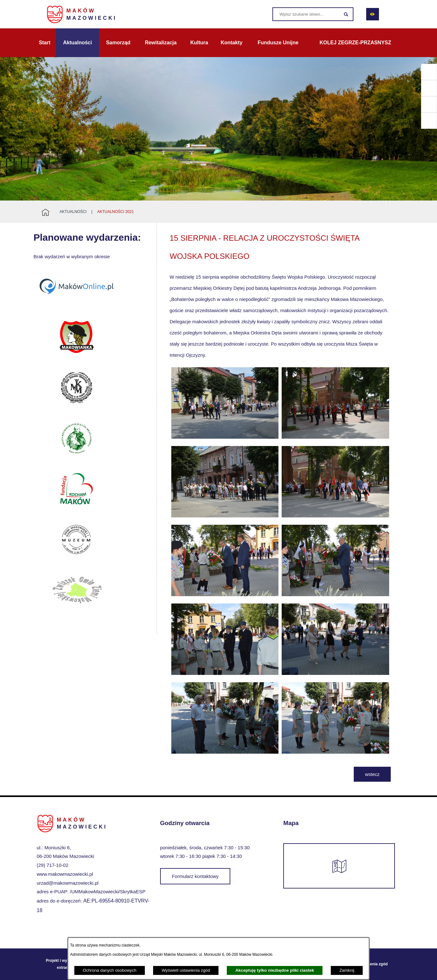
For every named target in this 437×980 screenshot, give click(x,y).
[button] (225, 437)
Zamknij (347, 970)
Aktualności (73, 212)
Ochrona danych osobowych (109, 970)
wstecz (372, 774)
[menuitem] (45, 43)
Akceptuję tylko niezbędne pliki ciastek (275, 970)
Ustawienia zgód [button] (373, 964)
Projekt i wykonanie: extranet (64, 964)
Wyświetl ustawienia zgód (186, 970)
